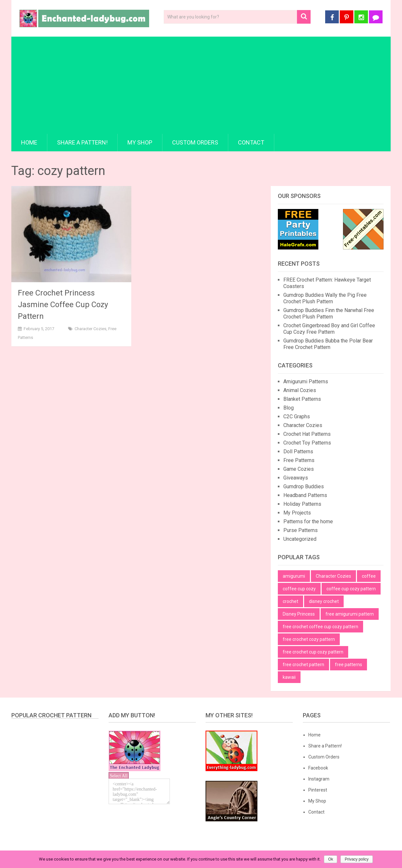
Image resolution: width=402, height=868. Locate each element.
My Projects (297, 513)
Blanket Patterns (302, 399)
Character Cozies (90, 329)
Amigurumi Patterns (306, 382)
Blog (289, 408)
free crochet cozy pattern (309, 639)
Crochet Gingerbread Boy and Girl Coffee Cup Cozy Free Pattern (329, 329)
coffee (369, 576)
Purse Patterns (301, 530)
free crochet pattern (303, 665)
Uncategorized (300, 539)
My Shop (140, 142)
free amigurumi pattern (350, 614)
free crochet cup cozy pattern (313, 652)
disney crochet (324, 601)
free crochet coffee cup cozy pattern (320, 627)
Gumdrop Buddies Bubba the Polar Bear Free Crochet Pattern (328, 344)
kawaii (289, 677)
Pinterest (318, 790)
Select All (119, 776)
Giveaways (296, 478)
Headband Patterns (305, 495)
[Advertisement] (201, 85)
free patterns (349, 665)
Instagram (319, 779)
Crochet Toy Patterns (307, 443)
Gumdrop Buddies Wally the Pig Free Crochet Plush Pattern (325, 298)
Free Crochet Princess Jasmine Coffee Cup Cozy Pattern (63, 305)
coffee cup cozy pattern (351, 589)
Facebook (318, 768)
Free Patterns (299, 460)
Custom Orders (195, 142)
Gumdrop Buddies (304, 486)
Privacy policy (356, 859)
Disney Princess (299, 614)
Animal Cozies (300, 390)
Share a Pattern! (82, 142)
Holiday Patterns (302, 504)
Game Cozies (299, 469)
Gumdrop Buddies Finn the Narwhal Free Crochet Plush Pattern (329, 313)
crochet (290, 601)
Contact (251, 142)
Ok (331, 859)
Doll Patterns (298, 451)
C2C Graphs (297, 417)
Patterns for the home (308, 521)
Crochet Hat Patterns (307, 434)
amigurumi (294, 576)
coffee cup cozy (299, 589)
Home (29, 142)
